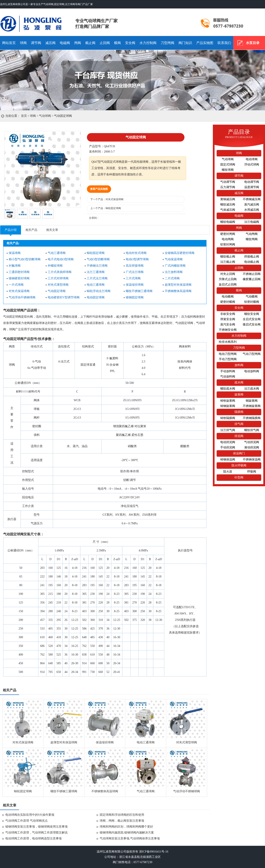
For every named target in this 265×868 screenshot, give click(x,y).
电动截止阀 (252, 262)
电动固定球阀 (96, 297)
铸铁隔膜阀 (228, 418)
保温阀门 (239, 453)
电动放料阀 (252, 371)
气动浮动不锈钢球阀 (22, 297)
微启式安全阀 (252, 324)
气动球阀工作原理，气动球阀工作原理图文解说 (36, 833)
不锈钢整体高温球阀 (178, 291)
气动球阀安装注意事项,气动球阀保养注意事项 (130, 838)
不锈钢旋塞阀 (252, 406)
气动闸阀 (252, 234)
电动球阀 (252, 159)
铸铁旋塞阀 (228, 401)
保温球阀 (15, 253)
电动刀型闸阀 (228, 354)
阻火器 (228, 472)
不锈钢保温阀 (252, 459)
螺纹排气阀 (252, 430)
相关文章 (52, 230)
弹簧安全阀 (228, 319)
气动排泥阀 (252, 442)
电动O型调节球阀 (137, 259)
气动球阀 (38, 22)
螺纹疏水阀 (228, 389)
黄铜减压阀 (228, 199)
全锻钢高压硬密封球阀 (180, 253)
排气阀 (239, 424)
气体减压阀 (228, 210)
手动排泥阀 (228, 447)
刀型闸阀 (167, 43)
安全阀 (130, 43)
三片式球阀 (133, 278)
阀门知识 (185, 43)
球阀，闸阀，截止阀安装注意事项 (122, 821)
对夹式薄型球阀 (58, 285)
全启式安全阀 (252, 319)
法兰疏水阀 (252, 389)
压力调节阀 (228, 187)
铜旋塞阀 (252, 401)
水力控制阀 (148, 43)
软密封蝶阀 (252, 302)
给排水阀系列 (228, 342)
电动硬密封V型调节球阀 (64, 297)
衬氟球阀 (15, 266)
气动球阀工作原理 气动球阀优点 (26, 821)
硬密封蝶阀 (228, 302)
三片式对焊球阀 (58, 278)
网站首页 (9, 43)
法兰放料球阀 (174, 272)
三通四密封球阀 (19, 272)
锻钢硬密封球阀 (19, 278)
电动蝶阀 (228, 297)
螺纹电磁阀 (228, 222)
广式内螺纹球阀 (175, 266)
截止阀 (90, 43)
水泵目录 (253, 43)
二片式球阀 (172, 278)
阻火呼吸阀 (239, 465)
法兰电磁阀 (252, 222)
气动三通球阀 (57, 253)
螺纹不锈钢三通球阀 (139, 291)
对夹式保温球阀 (114, 199)
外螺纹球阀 (55, 266)
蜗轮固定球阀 (113, 208)
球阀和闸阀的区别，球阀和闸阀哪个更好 (126, 827)
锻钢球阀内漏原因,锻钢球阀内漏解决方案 (127, 833)
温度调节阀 (252, 187)
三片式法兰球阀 (97, 278)
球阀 (23, 43)
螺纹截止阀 (228, 257)
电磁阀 (65, 43)
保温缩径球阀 (135, 285)
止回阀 (105, 43)
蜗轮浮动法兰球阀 (99, 291)
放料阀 (239, 365)
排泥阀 (239, 436)
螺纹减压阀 (228, 205)
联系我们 (224, 43)
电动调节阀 (252, 182)
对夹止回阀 (228, 274)
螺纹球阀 (228, 170)
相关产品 (31, 230)
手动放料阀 (228, 371)
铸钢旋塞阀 (228, 406)
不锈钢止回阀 (252, 274)
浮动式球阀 (252, 165)
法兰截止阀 (228, 262)
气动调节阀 (228, 182)
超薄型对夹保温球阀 (178, 285)
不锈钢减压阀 (252, 199)
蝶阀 (117, 43)
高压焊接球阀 (135, 266)
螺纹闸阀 (252, 239)
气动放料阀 (228, 377)
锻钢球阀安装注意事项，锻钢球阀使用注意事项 (36, 827)
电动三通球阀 (96, 285)
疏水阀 (239, 382)
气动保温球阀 (174, 259)
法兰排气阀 (228, 430)
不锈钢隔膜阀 (252, 418)
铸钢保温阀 (228, 459)
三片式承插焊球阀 (60, 272)
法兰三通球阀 (96, 272)
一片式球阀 (16, 285)
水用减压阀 (252, 210)
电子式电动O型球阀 (61, 259)
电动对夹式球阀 (136, 253)
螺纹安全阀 (252, 314)
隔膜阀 (239, 412)
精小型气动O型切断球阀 (25, 259)
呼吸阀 (252, 472)
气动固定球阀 (57, 291)
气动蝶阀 (252, 297)
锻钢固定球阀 (135, 297)
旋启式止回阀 (228, 285)
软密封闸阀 (228, 245)
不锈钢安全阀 (228, 330)
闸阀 (78, 43)
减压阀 (50, 43)
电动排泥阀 (228, 442)
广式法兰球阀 (135, 272)
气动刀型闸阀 (252, 354)
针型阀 (239, 477)
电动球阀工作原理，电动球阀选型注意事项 (33, 838)
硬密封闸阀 (228, 234)
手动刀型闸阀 (228, 359)
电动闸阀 (228, 239)
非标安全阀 (228, 314)
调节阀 (36, 43)
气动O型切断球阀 (98, 259)
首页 (24, 116)
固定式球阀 (228, 165)
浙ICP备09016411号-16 (154, 852)
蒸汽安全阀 (228, 324)
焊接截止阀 (252, 257)
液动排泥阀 (252, 447)
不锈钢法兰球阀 (97, 266)
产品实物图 (205, 43)
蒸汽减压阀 (252, 205)
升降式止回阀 (228, 279)
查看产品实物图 (99, 189)
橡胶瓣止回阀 (252, 279)
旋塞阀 (239, 395)
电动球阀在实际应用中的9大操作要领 (30, 815)
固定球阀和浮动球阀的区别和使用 (122, 815)
